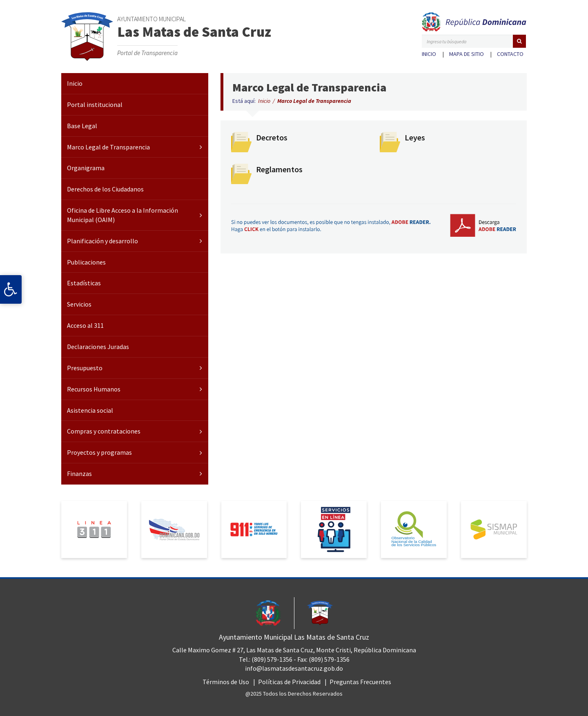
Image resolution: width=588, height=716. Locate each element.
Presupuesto (85, 368)
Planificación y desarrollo (102, 241)
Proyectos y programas (99, 452)
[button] (519, 41)
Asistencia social (90, 410)
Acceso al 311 (85, 325)
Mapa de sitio (467, 54)
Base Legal (82, 126)
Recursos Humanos (94, 389)
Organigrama (86, 168)
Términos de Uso (226, 682)
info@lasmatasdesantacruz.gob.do (294, 668)
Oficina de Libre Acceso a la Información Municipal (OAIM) (122, 215)
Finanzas (79, 474)
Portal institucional (95, 105)
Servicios (79, 304)
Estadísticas (84, 283)
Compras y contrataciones (104, 431)
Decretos (272, 137)
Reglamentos (279, 169)
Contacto (510, 54)
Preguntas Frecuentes (360, 682)
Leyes (415, 137)
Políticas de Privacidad (289, 682)
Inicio (429, 54)
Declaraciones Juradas (98, 347)
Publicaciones (86, 262)
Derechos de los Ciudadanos (105, 189)
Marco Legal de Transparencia (108, 147)
